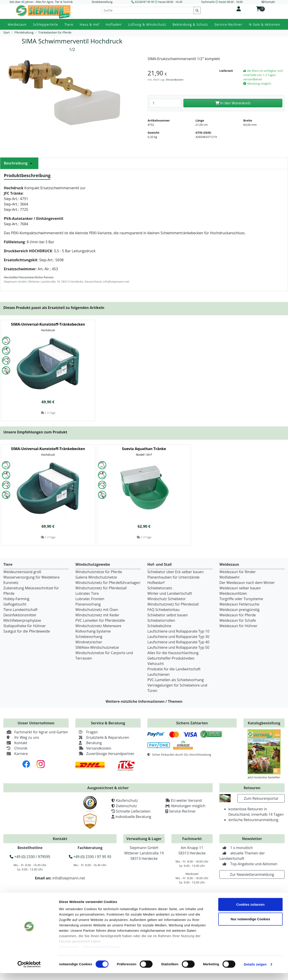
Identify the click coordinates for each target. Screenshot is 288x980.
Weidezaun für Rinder (238, 572)
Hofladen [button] (114, 24)
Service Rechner (182, 811)
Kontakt (15, 743)
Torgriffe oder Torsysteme (241, 599)
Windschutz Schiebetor (167, 599)
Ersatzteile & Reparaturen (102, 737)
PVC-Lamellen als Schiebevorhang (176, 680)
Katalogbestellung (264, 723)
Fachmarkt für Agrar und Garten (36, 732)
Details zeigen (255, 971)
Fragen (87, 732)
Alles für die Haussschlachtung (173, 653)
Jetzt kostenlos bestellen (264, 777)
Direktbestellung (102, 2)
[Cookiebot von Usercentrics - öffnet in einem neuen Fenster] (29, 971)
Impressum (69, 954)
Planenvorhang (88, 604)
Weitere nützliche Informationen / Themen (144, 701)
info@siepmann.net (69, 878)
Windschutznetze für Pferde (99, 572)
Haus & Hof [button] (89, 24)
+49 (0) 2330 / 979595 (30, 857)
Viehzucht (156, 664)
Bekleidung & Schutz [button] (190, 24)
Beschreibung (19, 163)
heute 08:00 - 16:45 (170, 2)
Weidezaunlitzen (233, 593)
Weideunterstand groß (22, 572)
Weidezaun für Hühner (238, 626)
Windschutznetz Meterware (98, 626)
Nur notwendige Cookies (250, 926)
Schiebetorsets (160, 588)
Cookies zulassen (250, 911)
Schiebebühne (159, 626)
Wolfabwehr (229, 577)
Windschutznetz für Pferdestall (101, 588)
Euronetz (11, 583)
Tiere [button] (69, 24)
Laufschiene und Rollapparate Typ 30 (178, 637)
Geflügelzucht (15, 604)
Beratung (89, 743)
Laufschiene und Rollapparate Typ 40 (178, 642)
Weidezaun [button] (17, 24)
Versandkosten (175, 80)
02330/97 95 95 (144, 2)
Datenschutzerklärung (101, 954)
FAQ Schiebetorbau (163, 610)
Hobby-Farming (16, 599)
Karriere (16, 754)
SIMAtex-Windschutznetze (97, 647)
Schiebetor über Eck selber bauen (175, 572)
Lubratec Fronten (90, 599)
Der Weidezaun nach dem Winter (247, 583)
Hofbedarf (156, 583)
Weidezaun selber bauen (240, 588)
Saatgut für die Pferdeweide (27, 631)
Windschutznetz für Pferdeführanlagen (108, 583)
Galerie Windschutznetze (96, 577)
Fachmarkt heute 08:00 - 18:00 (222, 2)
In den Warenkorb (233, 103)
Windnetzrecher (89, 642)
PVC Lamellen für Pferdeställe (100, 620)
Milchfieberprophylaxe (22, 620)
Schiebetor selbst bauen (168, 615)
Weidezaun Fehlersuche (239, 604)
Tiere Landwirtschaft (20, 610)
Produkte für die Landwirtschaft (174, 669)
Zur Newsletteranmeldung (252, 874)
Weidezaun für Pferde (238, 615)
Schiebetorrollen (161, 620)
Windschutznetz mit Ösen (97, 610)
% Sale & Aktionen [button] (264, 24)
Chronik (15, 748)
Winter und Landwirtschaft (170, 593)
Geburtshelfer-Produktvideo (171, 658)
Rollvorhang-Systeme (93, 631)
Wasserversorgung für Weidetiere (31, 577)
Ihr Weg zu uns (21, 737)
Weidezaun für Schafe (238, 620)
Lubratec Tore (87, 593)
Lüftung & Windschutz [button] (147, 24)
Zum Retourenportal (261, 798)
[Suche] (148, 10)
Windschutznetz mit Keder (97, 615)
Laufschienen (159, 674)
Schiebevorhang (89, 637)
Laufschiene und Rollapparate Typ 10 (178, 631)
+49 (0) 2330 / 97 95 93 (90, 857)
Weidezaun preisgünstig (239, 610)
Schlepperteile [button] (46, 24)
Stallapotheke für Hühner (25, 626)
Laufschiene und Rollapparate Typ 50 (178, 647)
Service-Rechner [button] (228, 24)
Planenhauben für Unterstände (173, 577)
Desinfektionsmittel (20, 615)
